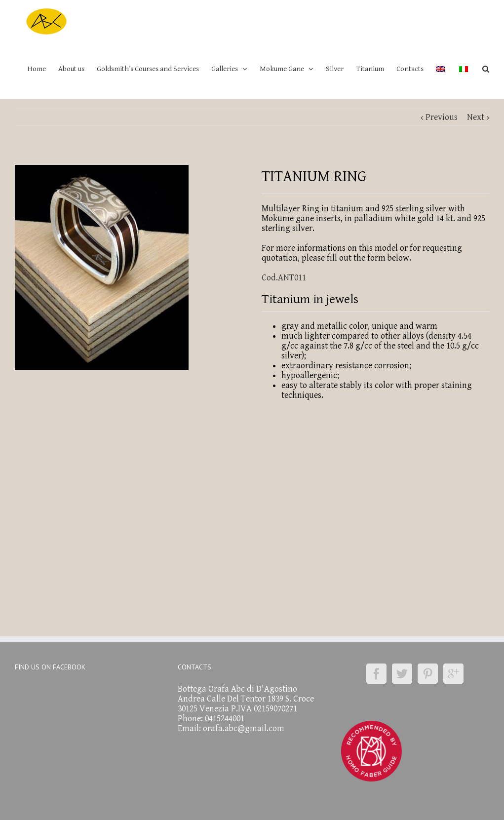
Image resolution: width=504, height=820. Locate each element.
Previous (442, 117)
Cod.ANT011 (284, 278)
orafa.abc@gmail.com (244, 728)
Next (476, 117)
